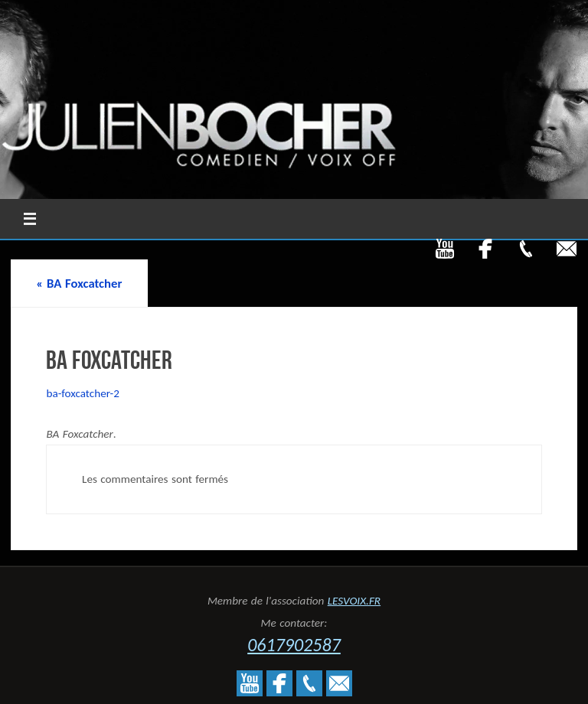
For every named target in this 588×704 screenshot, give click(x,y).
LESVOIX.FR (354, 601)
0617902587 (294, 645)
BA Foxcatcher (79, 283)
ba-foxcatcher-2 (83, 393)
